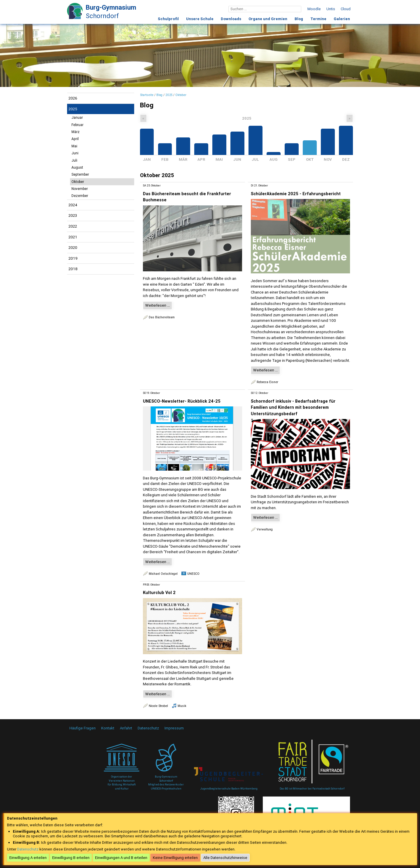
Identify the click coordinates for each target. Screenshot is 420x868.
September (80, 174)
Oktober (78, 182)
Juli (74, 160)
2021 (73, 237)
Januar (77, 118)
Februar (77, 125)
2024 (73, 205)
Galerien (342, 19)
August (77, 167)
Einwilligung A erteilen (28, 858)
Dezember (80, 196)
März (76, 132)
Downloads (231, 19)
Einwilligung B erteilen (71, 858)
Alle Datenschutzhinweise (225, 858)
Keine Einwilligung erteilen (175, 858)
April (75, 139)
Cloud (346, 9)
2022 (73, 226)
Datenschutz (148, 728)
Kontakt (108, 728)
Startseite (147, 95)
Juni (75, 153)
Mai (74, 146)
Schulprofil (168, 19)
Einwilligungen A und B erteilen (121, 858)
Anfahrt (126, 728)
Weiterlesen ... (157, 305)
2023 (73, 215)
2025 (73, 109)
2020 (73, 248)
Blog (299, 19)
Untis (331, 9)
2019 (73, 258)
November (80, 189)
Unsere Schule (200, 19)
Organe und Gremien (268, 19)
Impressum (174, 728)
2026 (73, 98)
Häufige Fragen (83, 728)
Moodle (314, 9)
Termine (318, 19)
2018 (73, 269)
